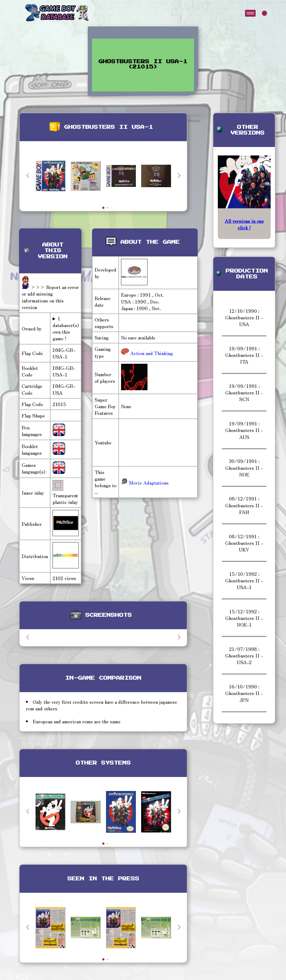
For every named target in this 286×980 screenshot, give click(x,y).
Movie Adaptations (145, 482)
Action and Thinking (151, 353)
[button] (179, 176)
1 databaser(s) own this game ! (66, 328)
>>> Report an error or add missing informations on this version (50, 297)
